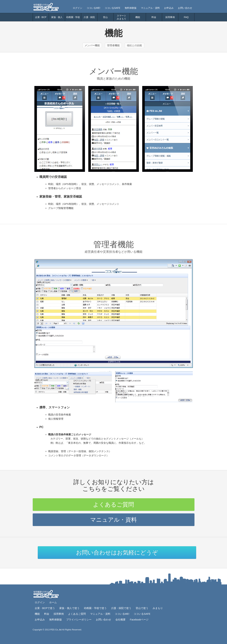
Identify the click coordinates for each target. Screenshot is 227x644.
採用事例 (170, 17)
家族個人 (57, 17)
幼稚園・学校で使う (95, 608)
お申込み (169, 8)
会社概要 (120, 620)
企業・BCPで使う (45, 608)
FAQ (186, 17)
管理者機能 (113, 45)
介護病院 (89, 17)
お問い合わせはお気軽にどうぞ (117, 552)
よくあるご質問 (113, 504)
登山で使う (142, 608)
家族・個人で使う (69, 608)
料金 (154, 17)
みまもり (158, 608)
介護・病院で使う (121, 608)
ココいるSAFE (112, 8)
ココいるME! (93, 8)
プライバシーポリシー (79, 620)
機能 (138, 17)
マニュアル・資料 (150, 8)
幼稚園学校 (73, 17)
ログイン (78, 8)
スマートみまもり (122, 17)
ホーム (53, 602)
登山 (105, 17)
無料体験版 (131, 8)
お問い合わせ (185, 8)
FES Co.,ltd (56, 630)
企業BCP (41, 17)
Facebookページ (139, 620)
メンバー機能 (92, 45)
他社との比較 (134, 45)
